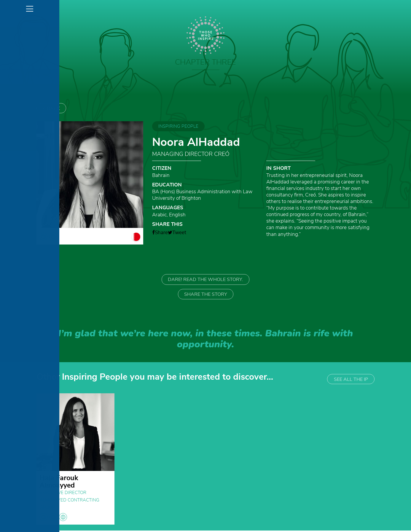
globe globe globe (53, 519)
